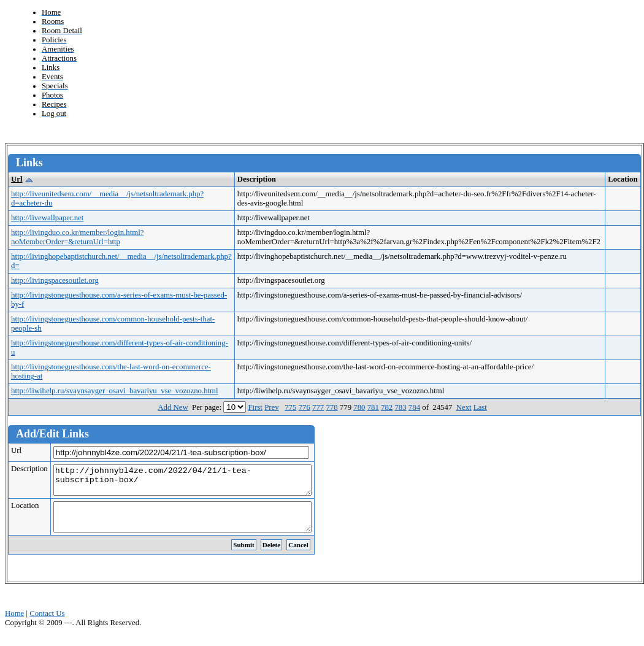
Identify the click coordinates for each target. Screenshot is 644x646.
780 (359, 407)
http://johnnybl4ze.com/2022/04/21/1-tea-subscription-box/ (198, 483)
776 (305, 407)
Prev (271, 407)
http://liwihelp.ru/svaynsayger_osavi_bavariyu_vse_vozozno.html (115, 391)
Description (29, 469)
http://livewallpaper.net (47, 218)
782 (387, 407)
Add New (173, 407)
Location (25, 511)
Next (464, 407)
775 (290, 407)
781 (373, 407)
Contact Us (47, 625)
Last (480, 407)
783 (400, 407)
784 (414, 407)
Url (17, 179)
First (255, 407)
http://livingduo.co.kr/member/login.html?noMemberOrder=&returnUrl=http (77, 237)
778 (332, 407)
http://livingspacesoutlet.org (55, 280)
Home (14, 625)
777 (318, 407)
